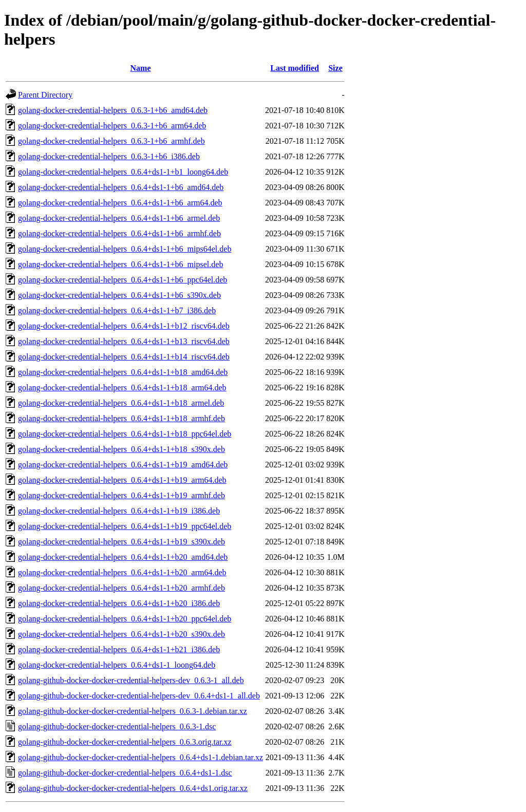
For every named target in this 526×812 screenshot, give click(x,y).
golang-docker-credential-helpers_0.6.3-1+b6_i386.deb (109, 156)
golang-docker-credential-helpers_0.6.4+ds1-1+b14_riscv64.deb (124, 357)
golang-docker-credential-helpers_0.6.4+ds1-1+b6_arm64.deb (120, 203)
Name (141, 68)
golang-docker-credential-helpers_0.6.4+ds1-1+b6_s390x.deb (119, 295)
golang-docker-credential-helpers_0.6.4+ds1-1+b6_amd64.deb (121, 187)
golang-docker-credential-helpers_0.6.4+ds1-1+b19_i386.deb (119, 511)
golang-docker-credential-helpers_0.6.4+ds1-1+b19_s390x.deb (121, 542)
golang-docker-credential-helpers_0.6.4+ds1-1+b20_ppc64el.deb (125, 619)
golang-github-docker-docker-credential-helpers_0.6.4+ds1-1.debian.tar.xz (140, 757)
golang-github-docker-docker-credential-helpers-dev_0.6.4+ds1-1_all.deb (139, 696)
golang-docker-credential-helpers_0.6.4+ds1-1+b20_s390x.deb (121, 634)
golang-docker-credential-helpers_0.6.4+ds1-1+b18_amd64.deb (123, 372)
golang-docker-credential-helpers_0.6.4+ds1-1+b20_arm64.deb (122, 572)
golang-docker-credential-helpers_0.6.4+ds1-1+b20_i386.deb (119, 603)
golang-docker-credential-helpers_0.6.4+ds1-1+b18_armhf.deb (121, 418)
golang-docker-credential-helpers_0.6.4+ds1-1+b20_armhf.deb (121, 588)
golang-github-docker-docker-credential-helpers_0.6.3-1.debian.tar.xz (133, 711)
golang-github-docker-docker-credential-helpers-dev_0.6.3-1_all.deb (131, 680)
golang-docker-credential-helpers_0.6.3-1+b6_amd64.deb (113, 110)
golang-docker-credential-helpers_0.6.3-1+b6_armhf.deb (111, 141)
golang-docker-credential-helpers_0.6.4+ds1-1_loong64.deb (117, 665)
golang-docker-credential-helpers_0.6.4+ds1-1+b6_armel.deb (119, 218)
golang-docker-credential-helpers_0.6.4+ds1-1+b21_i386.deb (119, 649)
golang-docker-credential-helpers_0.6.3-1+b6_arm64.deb (112, 126)
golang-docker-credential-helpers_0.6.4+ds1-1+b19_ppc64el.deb (125, 526)
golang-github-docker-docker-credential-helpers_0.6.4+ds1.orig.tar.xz (133, 788)
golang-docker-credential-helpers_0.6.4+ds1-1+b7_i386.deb (117, 310)
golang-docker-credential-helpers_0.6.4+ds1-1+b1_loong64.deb (123, 172)
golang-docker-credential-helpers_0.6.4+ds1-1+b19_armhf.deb (121, 495)
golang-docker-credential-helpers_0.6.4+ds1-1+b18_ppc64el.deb (125, 434)
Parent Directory (45, 95)
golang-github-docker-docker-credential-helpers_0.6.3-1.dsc (117, 726)
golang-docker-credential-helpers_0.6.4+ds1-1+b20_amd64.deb (123, 557)
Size (335, 68)
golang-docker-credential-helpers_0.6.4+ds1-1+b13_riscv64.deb (124, 341)
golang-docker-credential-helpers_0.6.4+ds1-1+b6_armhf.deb (119, 233)
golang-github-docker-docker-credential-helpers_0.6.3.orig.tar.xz (125, 742)
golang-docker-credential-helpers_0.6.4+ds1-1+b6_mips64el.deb (125, 249)
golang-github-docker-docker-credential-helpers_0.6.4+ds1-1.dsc (125, 773)
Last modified (295, 68)
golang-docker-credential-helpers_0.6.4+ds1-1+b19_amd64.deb (123, 465)
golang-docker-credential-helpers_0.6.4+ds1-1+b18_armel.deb (121, 403)
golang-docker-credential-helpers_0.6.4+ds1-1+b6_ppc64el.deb (123, 280)
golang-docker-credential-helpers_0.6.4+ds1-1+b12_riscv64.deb (124, 326)
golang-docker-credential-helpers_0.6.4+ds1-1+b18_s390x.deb (121, 449)
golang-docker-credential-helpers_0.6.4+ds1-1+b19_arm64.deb (122, 480)
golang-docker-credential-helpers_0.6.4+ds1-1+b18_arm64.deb (122, 388)
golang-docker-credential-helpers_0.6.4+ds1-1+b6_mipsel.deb (120, 264)
